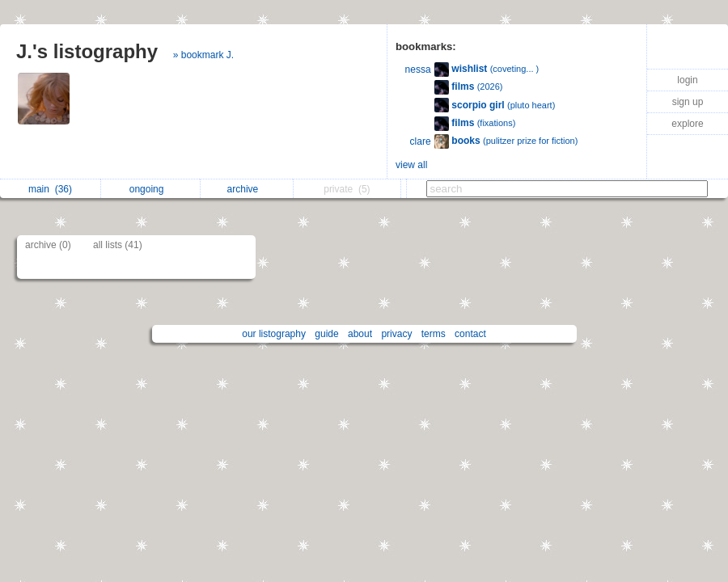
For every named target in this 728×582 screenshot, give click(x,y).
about (360, 334)
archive (247, 189)
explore (687, 124)
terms (434, 334)
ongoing (151, 189)
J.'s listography (87, 51)
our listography (274, 334)
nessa (418, 70)
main (50, 189)
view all (411, 165)
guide (326, 334)
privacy (396, 334)
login (687, 80)
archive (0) (48, 245)
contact (470, 334)
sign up (688, 102)
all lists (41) (118, 245)
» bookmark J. (203, 55)
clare (421, 141)
